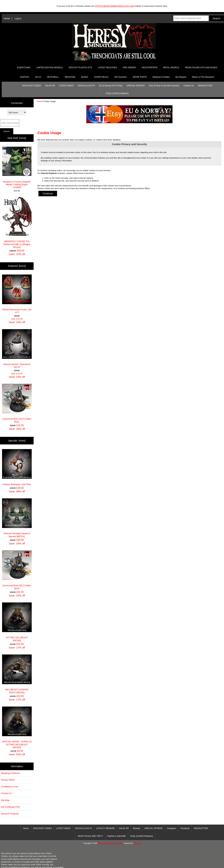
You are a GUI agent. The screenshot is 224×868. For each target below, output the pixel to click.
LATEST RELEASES (107, 68)
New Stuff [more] (17, 138)
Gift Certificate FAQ (10, 807)
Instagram (172, 828)
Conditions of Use (10, 787)
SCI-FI (38, 77)
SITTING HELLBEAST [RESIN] (17, 622)
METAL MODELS (171, 68)
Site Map (5, 800)
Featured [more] (17, 266)
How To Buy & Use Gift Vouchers (164, 86)
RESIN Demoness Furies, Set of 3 (17, 294)
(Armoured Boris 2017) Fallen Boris (17, 403)
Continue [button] (48, 193)
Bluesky (136, 828)
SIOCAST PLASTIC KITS (80, 68)
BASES (85, 77)
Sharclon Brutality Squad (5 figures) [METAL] (17, 518)
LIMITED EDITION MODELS (50, 68)
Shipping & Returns (10, 773)
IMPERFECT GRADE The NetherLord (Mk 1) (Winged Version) (17, 223)
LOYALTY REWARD (105, 828)
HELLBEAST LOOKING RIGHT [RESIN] (17, 674)
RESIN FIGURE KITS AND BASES (201, 68)
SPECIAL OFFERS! (136, 86)
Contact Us (189, 86)
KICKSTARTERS (149, 68)
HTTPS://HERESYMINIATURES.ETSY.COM (114, 6)
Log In (18, 18)
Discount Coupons (10, 814)
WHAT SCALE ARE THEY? (90, 836)
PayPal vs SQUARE (117, 836)
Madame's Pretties (161, 77)
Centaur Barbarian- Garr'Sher (17, 467)
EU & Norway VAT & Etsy (111, 86)
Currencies (17, 103)
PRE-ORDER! (129, 68)
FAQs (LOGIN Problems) (117, 93)
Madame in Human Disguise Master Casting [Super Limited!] (17, 167)
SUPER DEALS (101, 77)
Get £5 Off (50, 86)
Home (7, 18)
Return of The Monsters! (203, 77)
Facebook (185, 828)
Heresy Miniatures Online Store (110, 843)
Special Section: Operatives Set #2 (17, 349)
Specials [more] (17, 441)
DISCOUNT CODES (32, 86)
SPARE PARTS (140, 77)
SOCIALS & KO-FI (86, 86)
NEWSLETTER (205, 86)
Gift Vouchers (120, 77)
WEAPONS (70, 77)
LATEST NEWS (66, 86)
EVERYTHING (24, 68)
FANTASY (25, 77)
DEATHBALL (53, 77)
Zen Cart (137, 843)
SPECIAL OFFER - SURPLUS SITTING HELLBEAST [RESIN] (17, 728)
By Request (181, 77)
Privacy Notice (8, 780)
